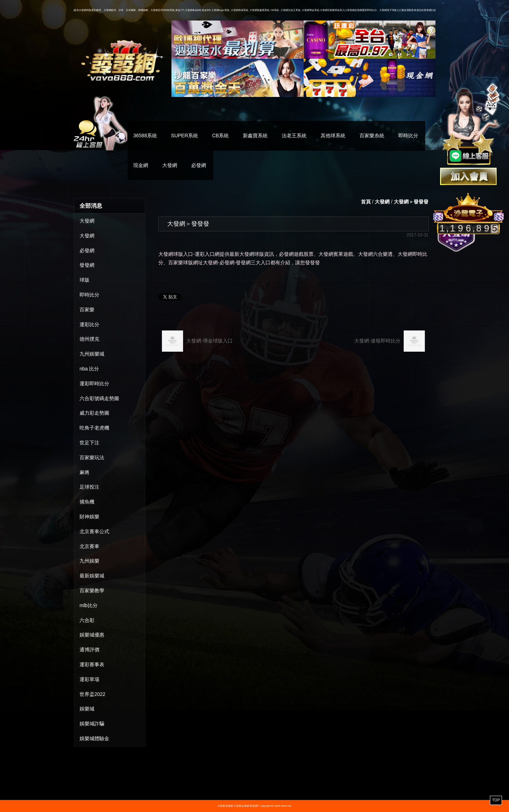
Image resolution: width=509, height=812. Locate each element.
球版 (84, 280)
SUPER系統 (185, 136)
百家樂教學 (92, 591)
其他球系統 (333, 136)
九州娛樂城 (92, 354)
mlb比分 (89, 605)
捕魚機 (87, 502)
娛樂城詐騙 (92, 724)
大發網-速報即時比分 (390, 341)
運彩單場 (89, 679)
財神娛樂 (89, 517)
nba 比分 (89, 369)
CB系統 (220, 136)
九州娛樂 (89, 561)
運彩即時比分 (94, 384)
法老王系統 (294, 136)
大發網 (170, 165)
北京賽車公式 (94, 531)
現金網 (141, 165)
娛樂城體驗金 (94, 738)
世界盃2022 (92, 694)
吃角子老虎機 (94, 428)
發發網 (87, 265)
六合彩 (87, 620)
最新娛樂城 (92, 576)
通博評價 (89, 650)
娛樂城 (87, 709)
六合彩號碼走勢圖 (99, 398)
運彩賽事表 (92, 664)
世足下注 (89, 443)
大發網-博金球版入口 (197, 341)
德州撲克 (89, 339)
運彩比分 (89, 324)
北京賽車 (89, 546)
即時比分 (408, 136)
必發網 (199, 165)
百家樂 (87, 310)
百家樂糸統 (372, 136)
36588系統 (145, 136)
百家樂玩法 (92, 457)
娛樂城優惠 (92, 635)
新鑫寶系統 (255, 136)
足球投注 (89, 487)
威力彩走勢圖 (94, 413)
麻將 (84, 472)
